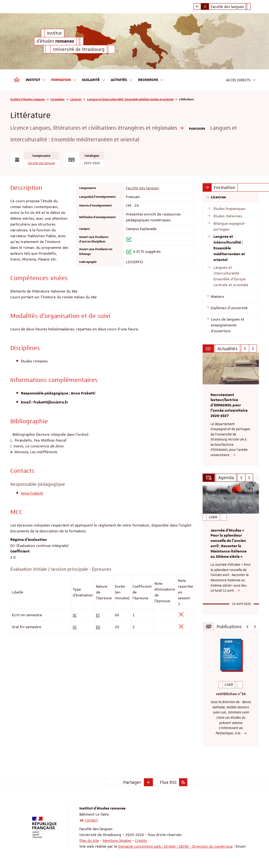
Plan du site (89, 840)
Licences (76, 99)
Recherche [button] (151, 80)
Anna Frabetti (32, 493)
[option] (231, 409)
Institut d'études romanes (28, 99)
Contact (91, 820)
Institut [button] (36, 80)
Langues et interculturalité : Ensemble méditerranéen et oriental (130, 99)
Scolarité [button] (94, 80)
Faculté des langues (41, 163)
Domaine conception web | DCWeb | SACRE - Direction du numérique (175, 846)
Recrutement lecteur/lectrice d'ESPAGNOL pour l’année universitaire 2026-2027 (229, 405)
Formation (58, 99)
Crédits (141, 840)
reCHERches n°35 (231, 694)
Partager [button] (132, 782)
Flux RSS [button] (168, 782)
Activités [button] (122, 80)
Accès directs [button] (241, 80)
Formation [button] (64, 80)
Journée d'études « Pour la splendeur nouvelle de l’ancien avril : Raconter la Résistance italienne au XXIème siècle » (229, 544)
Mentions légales (117, 840)
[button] (148, 782)
